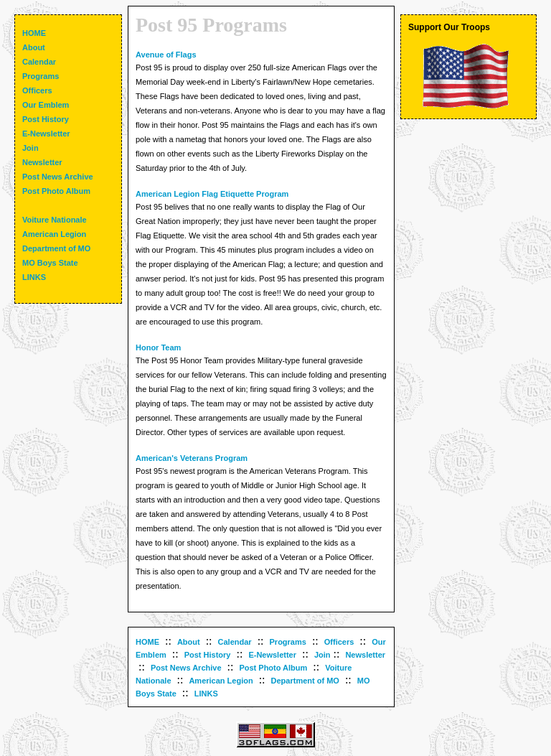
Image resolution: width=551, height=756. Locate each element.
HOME (147, 642)
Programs (288, 642)
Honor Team (158, 347)
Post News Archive (186, 668)
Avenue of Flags (166, 55)
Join (322, 655)
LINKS (206, 694)
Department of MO (305, 681)
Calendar (235, 642)
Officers (339, 642)
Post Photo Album (273, 668)
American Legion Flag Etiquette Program (212, 194)
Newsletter (365, 655)
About (189, 642)
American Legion (221, 681)
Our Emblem (46, 105)
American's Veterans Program (192, 458)
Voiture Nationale (55, 220)
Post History (208, 655)
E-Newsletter (272, 655)
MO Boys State (50, 263)
